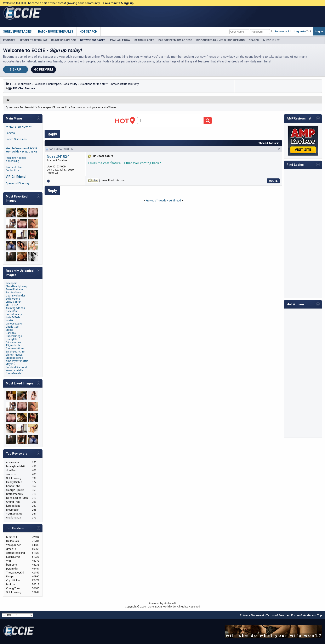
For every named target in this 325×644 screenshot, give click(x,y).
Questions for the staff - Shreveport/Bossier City (109, 84)
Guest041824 (58, 156)
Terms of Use (14, 167)
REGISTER (9, 40)
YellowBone (13, 299)
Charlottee (12, 327)
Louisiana (40, 84)
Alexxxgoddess (15, 308)
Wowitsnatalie (14, 370)
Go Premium (44, 70)
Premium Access (16, 158)
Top (320, 615)
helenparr (11, 283)
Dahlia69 (11, 333)
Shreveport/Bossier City (63, 84)
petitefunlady (14, 314)
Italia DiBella (13, 317)
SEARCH (254, 40)
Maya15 (10, 364)
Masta (9, 330)
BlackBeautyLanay (17, 286)
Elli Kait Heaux (14, 355)
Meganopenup (14, 358)
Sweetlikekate (14, 289)
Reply (52, 134)
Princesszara (13, 342)
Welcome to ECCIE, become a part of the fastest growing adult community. (69, 3)
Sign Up (16, 70)
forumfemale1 (14, 373)
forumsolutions (15, 348)
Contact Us (12, 170)
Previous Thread (155, 201)
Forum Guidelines (16, 139)
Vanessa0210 (14, 324)
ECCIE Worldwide (21, 84)
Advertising (12, 161)
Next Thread (174, 201)
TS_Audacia (13, 345)
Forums (10, 133)
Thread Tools (267, 143)
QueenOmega (14, 336)
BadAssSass (13, 292)
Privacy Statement (252, 615)
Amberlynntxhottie (17, 361)
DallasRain (12, 311)
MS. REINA (12, 305)
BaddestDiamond (16, 367)
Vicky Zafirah (13, 302)
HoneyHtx (12, 339)
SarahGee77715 (15, 352)
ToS (309, 32)
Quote (273, 181)
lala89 (9, 320)
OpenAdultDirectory (17, 183)
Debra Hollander (15, 296)
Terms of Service (278, 615)
